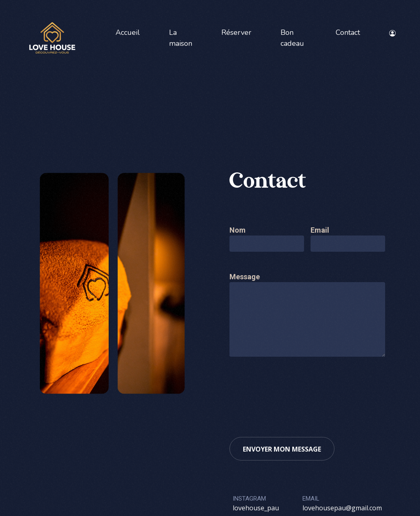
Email (320, 230)
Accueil (128, 32)
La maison (181, 38)
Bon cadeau (292, 38)
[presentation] (291, 392)
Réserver (236, 32)
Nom (238, 230)
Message (245, 277)
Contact (348, 32)
